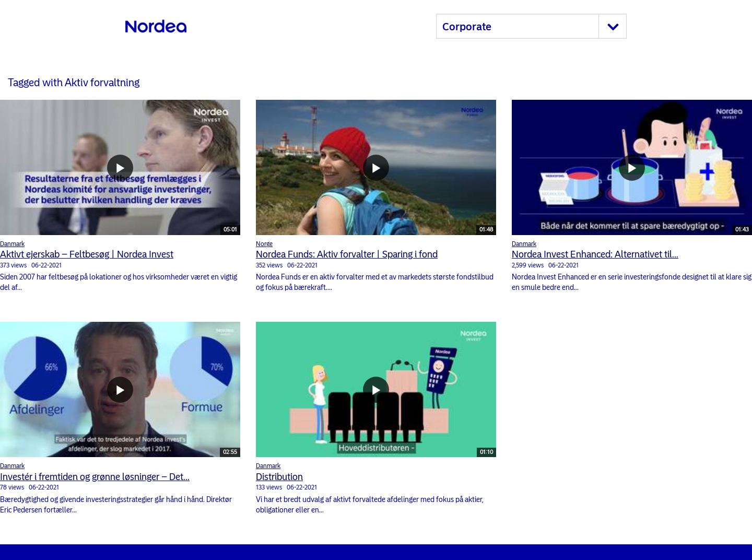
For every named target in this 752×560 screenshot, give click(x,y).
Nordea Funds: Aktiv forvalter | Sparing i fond (347, 254)
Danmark (12, 244)
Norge (264, 244)
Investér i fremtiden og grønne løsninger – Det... (95, 477)
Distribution (279, 477)
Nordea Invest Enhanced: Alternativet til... (595, 254)
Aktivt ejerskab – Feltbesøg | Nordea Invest (87, 254)
